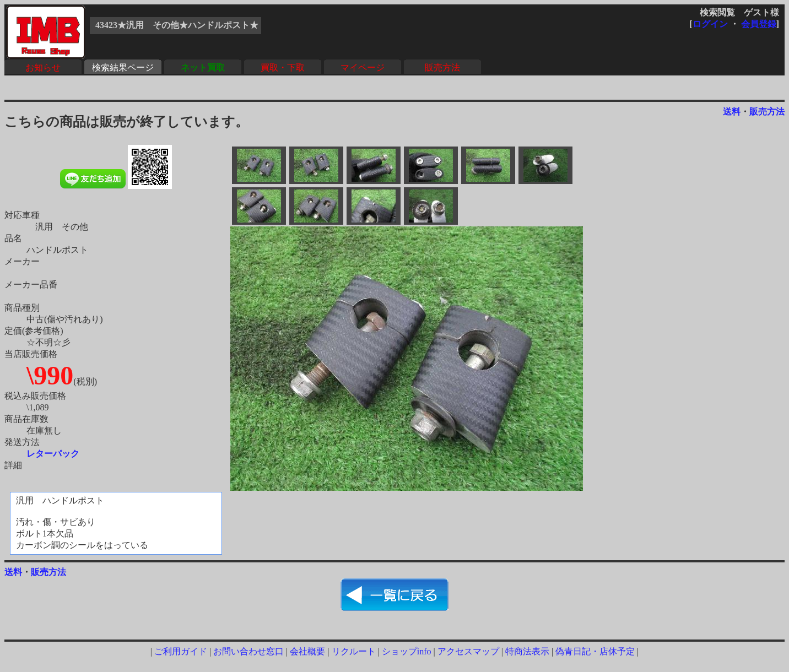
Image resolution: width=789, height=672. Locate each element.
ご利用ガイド (181, 651)
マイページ (363, 67)
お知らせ (43, 67)
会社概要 (307, 651)
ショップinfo (407, 651)
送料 (732, 112)
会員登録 (759, 24)
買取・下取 (283, 67)
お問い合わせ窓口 (248, 651)
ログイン (710, 24)
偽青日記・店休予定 (595, 651)
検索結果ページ (123, 67)
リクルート (354, 651)
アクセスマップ (468, 651)
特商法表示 (527, 651)
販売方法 (442, 67)
